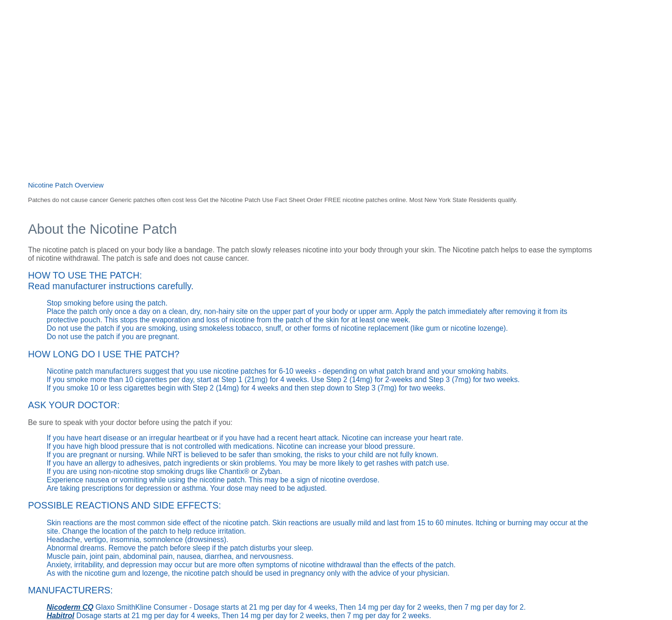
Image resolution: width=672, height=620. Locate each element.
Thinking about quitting (153, 29)
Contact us (490, 29)
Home (97, 29)
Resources (400, 29)
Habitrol (60, 616)
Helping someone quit (310, 29)
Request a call (446, 29)
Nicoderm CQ (70, 607)
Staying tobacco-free (232, 29)
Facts (364, 29)
